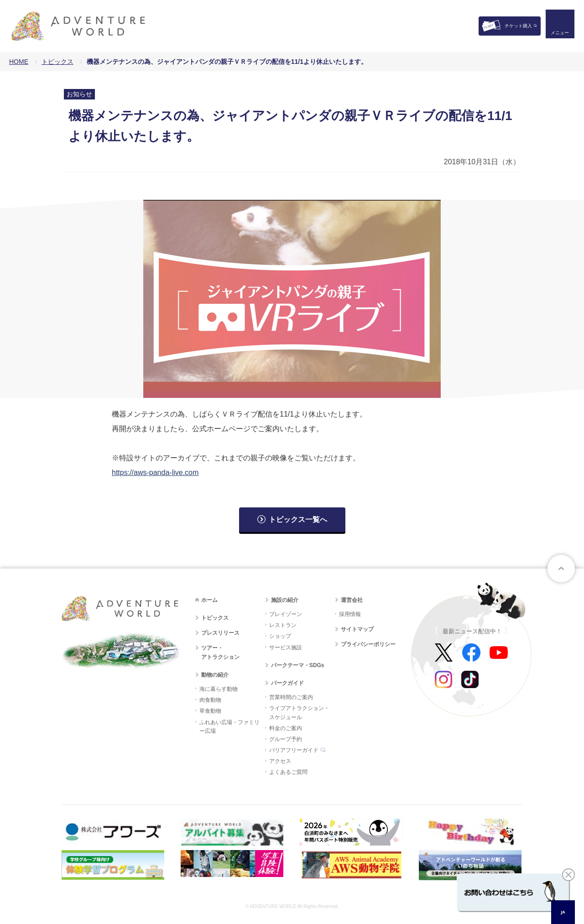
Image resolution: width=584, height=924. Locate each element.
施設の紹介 (285, 600)
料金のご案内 (286, 728)
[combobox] (563, 912)
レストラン (283, 625)
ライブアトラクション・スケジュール (299, 713)
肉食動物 (210, 700)
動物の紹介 (215, 675)
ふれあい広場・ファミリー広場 (229, 727)
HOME (19, 62)
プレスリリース (220, 633)
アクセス (280, 761)
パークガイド (287, 683)
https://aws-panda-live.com (155, 472)
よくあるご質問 (288, 772)
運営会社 (352, 600)
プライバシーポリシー (368, 644)
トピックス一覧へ (298, 519)
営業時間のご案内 (291, 697)
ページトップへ (561, 569)
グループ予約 (286, 739)
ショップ (280, 636)
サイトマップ (357, 629)
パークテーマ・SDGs (298, 665)
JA (563, 912)
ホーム (209, 600)
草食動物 (210, 711)
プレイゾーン (286, 614)
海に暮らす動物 (219, 689)
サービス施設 (286, 647)
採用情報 (350, 614)
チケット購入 (518, 26)
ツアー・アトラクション (220, 652)
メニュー (558, 34)
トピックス (57, 62)
